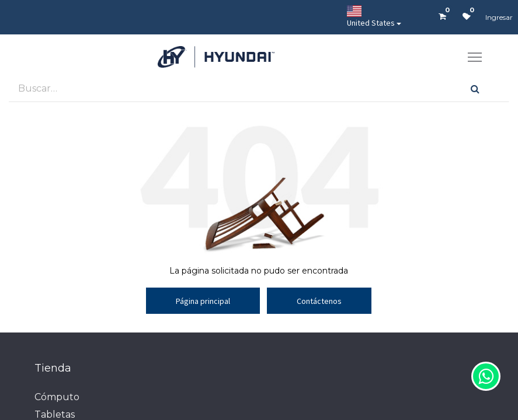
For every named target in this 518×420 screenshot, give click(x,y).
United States (371, 17)
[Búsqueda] (475, 88)
